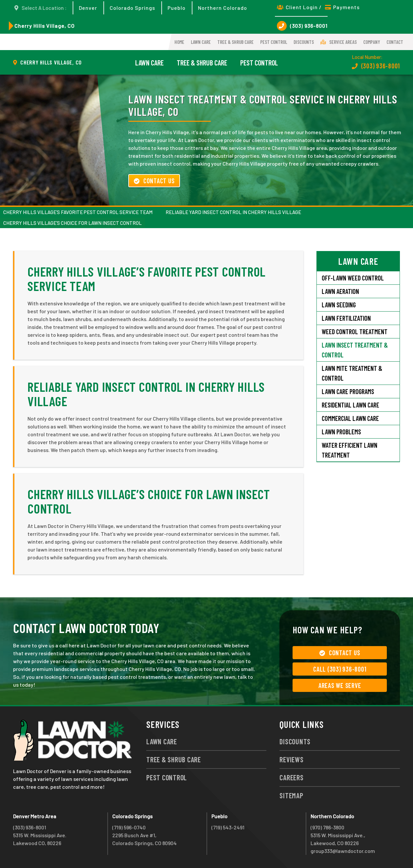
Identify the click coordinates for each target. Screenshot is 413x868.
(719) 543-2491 (228, 827)
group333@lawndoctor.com (343, 851)
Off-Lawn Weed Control (353, 278)
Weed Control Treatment (355, 332)
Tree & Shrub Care (235, 42)
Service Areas (339, 42)
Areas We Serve (340, 685)
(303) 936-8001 (302, 26)
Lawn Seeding (339, 305)
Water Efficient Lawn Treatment (350, 450)
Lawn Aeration (340, 291)
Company (372, 42)
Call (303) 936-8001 (340, 669)
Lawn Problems (341, 432)
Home (179, 42)
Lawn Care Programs (348, 391)
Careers (291, 777)
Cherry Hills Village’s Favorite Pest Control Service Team (78, 212)
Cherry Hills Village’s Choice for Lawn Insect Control (72, 223)
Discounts (304, 42)
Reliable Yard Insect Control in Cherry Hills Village (233, 212)
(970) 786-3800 (327, 827)
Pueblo (177, 8)
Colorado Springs (132, 8)
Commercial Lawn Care (350, 418)
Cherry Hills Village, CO (45, 26)
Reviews (291, 759)
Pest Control (274, 42)
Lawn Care (201, 42)
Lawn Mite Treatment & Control (352, 373)
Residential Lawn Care (350, 405)
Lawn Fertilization (346, 318)
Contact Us (154, 181)
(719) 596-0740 (129, 827)
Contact (395, 42)
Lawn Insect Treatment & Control (355, 350)
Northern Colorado (223, 8)
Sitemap (291, 795)
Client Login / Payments (318, 7)
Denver (88, 8)
